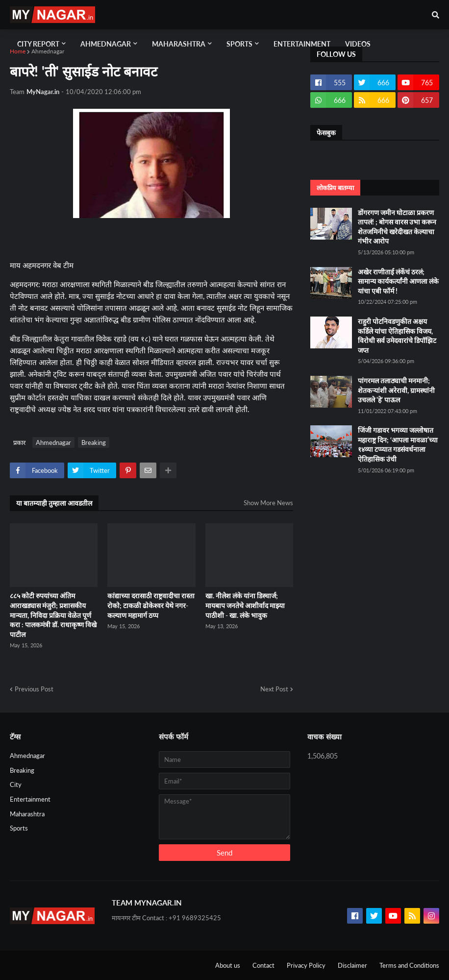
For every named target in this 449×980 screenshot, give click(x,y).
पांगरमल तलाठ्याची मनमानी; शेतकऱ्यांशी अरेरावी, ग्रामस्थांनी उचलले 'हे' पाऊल (396, 390)
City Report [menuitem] (38, 44)
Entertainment (30, 799)
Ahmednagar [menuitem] (106, 44)
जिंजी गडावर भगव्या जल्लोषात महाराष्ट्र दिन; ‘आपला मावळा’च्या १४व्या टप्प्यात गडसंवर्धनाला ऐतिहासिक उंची (398, 444)
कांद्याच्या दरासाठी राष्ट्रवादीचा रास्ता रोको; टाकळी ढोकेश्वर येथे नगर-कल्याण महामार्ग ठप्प (151, 605)
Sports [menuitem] (239, 44)
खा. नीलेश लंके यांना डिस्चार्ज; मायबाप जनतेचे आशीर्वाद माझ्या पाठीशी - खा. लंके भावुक (245, 605)
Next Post (274, 689)
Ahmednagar (48, 51)
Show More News (268, 503)
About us (228, 965)
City (16, 784)
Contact (263, 965)
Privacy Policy (306, 965)
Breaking (94, 442)
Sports (19, 828)
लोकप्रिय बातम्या (335, 188)
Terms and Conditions (409, 965)
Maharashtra (27, 814)
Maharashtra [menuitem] (179, 44)
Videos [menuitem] (358, 44)
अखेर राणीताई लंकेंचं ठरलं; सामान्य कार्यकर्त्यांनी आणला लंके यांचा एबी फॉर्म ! (398, 281)
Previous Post (34, 689)
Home (18, 51)
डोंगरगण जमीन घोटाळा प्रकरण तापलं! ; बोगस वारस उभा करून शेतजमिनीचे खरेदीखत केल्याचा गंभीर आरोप (397, 227)
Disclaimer (352, 965)
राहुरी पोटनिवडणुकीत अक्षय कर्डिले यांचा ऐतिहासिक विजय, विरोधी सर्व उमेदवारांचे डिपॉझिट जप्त (397, 336)
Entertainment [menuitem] (302, 44)
